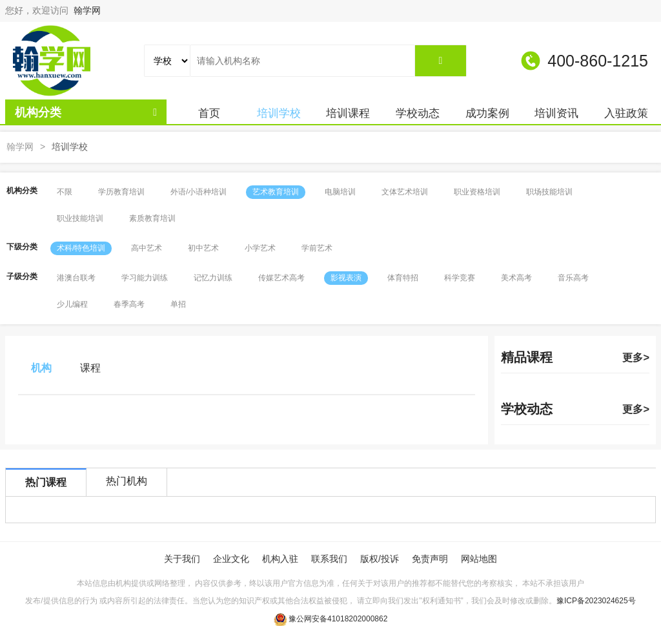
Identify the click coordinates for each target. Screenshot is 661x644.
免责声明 (430, 559)
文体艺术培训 (405, 192)
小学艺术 (260, 248)
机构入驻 (280, 559)
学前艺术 (317, 248)
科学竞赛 (460, 278)
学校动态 (418, 113)
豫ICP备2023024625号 (596, 601)
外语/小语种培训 (198, 192)
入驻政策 (626, 113)
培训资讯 (556, 113)
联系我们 (329, 559)
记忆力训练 (213, 278)
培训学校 (279, 113)
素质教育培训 (152, 218)
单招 (178, 304)
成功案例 (487, 113)
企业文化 (231, 559)
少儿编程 (72, 304)
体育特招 (403, 278)
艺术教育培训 (276, 192)
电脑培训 (340, 192)
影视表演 (346, 278)
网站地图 (479, 559)
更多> (636, 357)
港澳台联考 (76, 278)
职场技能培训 (549, 192)
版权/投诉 (380, 559)
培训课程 (348, 113)
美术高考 (516, 278)
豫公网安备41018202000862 (338, 619)
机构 (41, 368)
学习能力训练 (145, 278)
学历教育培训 (121, 192)
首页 (209, 113)
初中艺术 (203, 248)
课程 (90, 368)
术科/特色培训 (81, 248)
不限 (65, 192)
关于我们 (182, 559)
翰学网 (87, 10)
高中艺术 (147, 248)
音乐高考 (573, 278)
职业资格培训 (477, 192)
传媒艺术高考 (281, 278)
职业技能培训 (80, 218)
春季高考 (129, 304)
